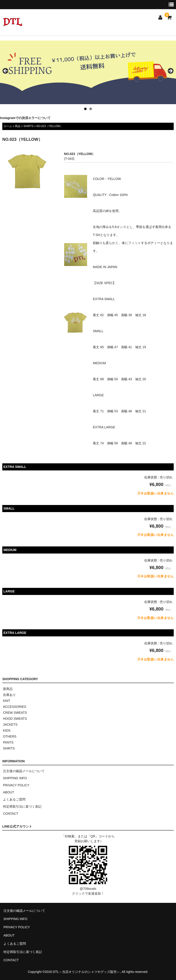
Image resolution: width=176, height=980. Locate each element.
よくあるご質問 (14, 799)
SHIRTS (28, 126)
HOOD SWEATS (15, 719)
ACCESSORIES (15, 707)
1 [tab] (85, 109)
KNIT (7, 701)
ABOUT (8, 792)
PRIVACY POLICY (16, 785)
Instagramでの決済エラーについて (25, 118)
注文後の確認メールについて (24, 771)
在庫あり (9, 695)
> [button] (170, 71)
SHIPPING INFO (15, 778)
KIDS (7, 730)
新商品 (8, 689)
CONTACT (11, 814)
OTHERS (10, 736)
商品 (18, 126)
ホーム (8, 126)
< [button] (6, 71)
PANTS (8, 742)
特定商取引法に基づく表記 (22, 806)
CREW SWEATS (15, 713)
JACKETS (10, 725)
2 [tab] (91, 109)
